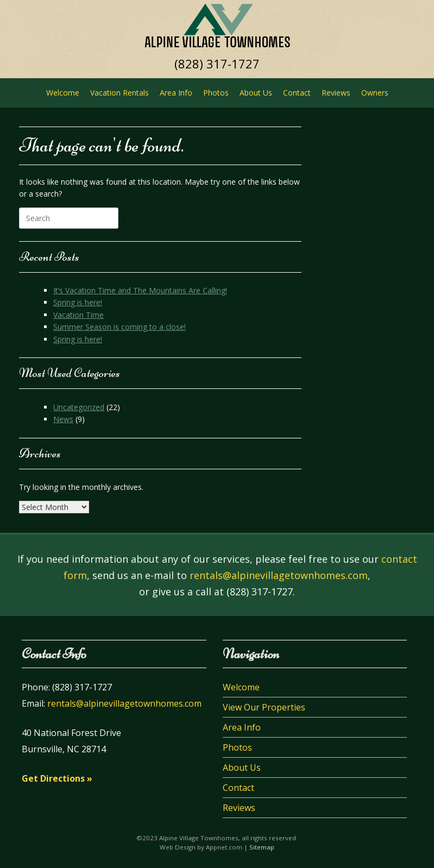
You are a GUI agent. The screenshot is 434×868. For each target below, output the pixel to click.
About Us (256, 93)
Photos (216, 93)
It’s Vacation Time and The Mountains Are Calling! (140, 290)
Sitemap (262, 847)
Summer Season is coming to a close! (119, 327)
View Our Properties (264, 707)
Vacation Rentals (119, 93)
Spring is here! (78, 302)
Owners (375, 93)
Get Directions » (57, 778)
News (63, 419)
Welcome (63, 93)
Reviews (336, 93)
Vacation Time (78, 315)
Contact (297, 93)
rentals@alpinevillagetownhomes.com (279, 575)
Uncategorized (79, 407)
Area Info (176, 93)
